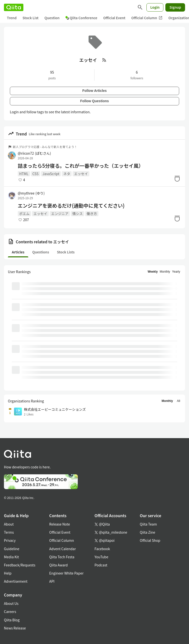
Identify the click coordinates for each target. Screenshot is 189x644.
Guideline (12, 549)
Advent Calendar (63, 549)
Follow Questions (95, 101)
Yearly (176, 272)
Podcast (101, 565)
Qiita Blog (12, 620)
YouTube (101, 557)
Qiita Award (58, 565)
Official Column (147, 18)
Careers (10, 611)
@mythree (31, 193)
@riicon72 (34, 153)
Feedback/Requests (20, 565)
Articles (18, 252)
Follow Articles (94, 91)
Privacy (10, 540)
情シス (78, 214)
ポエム (24, 214)
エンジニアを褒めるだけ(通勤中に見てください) (71, 206)
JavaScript (51, 174)
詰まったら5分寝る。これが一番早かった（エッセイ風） (81, 166)
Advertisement (16, 581)
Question (52, 18)
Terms (9, 532)
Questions (41, 252)
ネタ (67, 174)
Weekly (153, 272)
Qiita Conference (81, 18)
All (179, 401)
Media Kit (11, 557)
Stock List (30, 18)
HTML (24, 174)
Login (155, 7)
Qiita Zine (148, 532)
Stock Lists (66, 252)
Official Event (114, 18)
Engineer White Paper (66, 573)
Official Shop (150, 540)
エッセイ (81, 174)
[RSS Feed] (104, 60)
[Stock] (177, 179)
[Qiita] (14, 7)
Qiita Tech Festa (62, 557)
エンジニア (60, 214)
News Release (15, 628)
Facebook (102, 549)
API (52, 581)
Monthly (165, 272)
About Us (11, 603)
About (9, 524)
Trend (12, 18)
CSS (36, 174)
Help (8, 573)
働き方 (92, 214)
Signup (175, 7)
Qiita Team (148, 524)
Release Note (60, 524)
